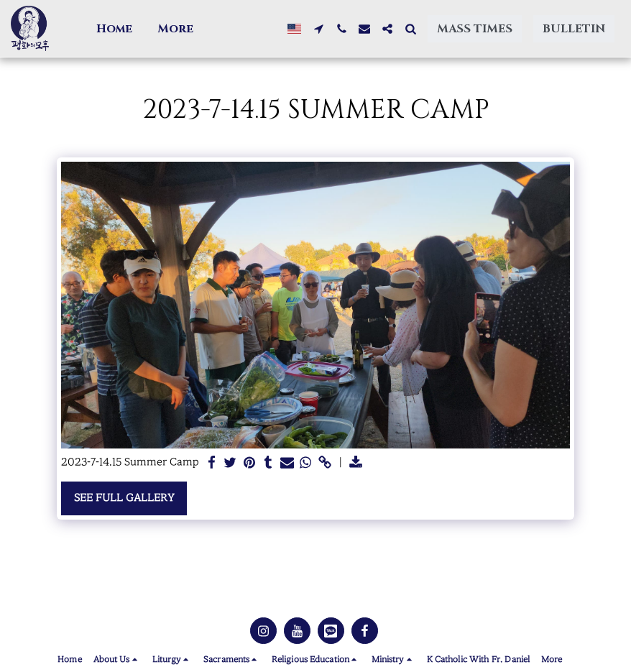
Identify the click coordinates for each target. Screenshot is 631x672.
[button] (157, 29)
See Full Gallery (124, 498)
